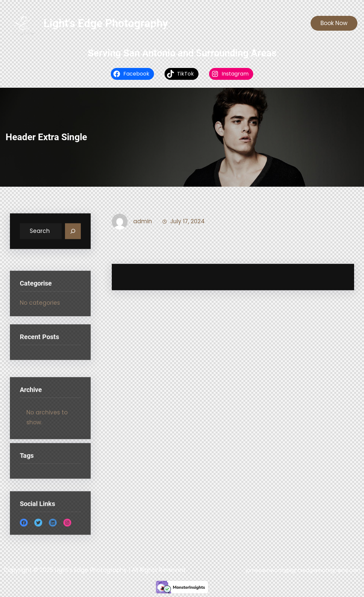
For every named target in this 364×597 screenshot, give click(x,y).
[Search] (73, 233)
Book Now (334, 23)
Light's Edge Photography (106, 23)
